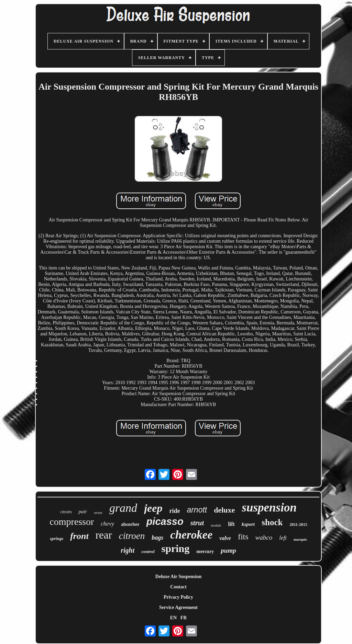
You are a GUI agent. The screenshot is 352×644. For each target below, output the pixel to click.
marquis (300, 539)
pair (83, 511)
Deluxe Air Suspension (178, 577)
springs (57, 538)
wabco (264, 537)
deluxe (224, 510)
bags (157, 538)
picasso (165, 521)
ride (174, 511)
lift (231, 524)
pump (228, 550)
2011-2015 (298, 525)
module (216, 525)
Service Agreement (178, 607)
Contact (178, 587)
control (148, 551)
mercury (205, 551)
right (128, 550)
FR (184, 618)
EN (173, 618)
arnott (197, 510)
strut (197, 523)
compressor (72, 522)
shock (272, 522)
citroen (132, 536)
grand (123, 508)
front (79, 536)
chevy (107, 524)
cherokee (191, 535)
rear (104, 535)
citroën (66, 512)
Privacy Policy (178, 597)
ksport (248, 524)
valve (225, 538)
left (283, 538)
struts (98, 513)
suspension (269, 508)
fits (243, 537)
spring (176, 548)
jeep (153, 508)
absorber (130, 524)
